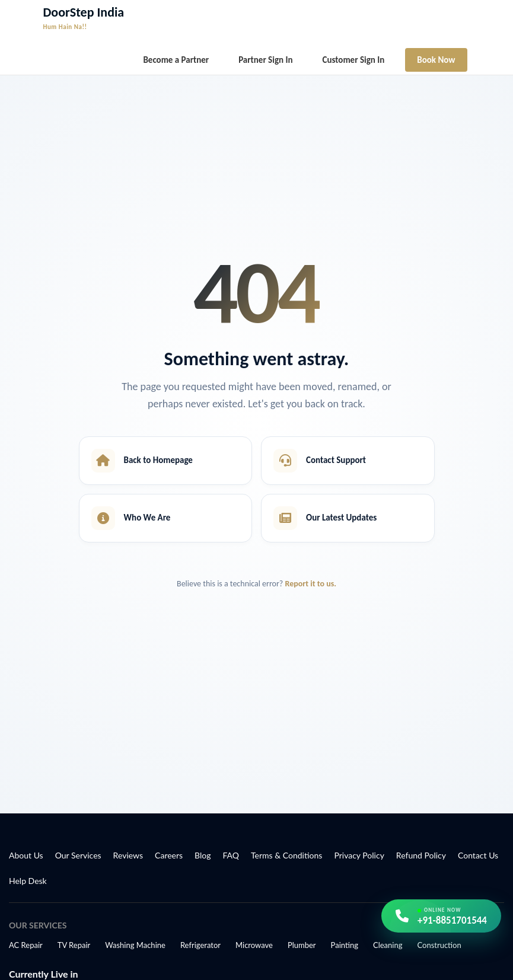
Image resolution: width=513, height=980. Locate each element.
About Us (26, 855)
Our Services (78, 855)
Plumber (302, 945)
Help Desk (28, 881)
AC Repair (26, 945)
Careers (169, 855)
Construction (439, 945)
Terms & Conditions (286, 855)
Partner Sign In (265, 60)
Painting (345, 945)
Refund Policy (421, 855)
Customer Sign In (354, 60)
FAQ (231, 855)
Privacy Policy (359, 855)
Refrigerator (200, 945)
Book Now (436, 60)
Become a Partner (176, 60)
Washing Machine (135, 945)
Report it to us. (311, 584)
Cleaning (388, 945)
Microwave (254, 945)
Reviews (128, 855)
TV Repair (74, 945)
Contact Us (478, 855)
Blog (203, 855)
